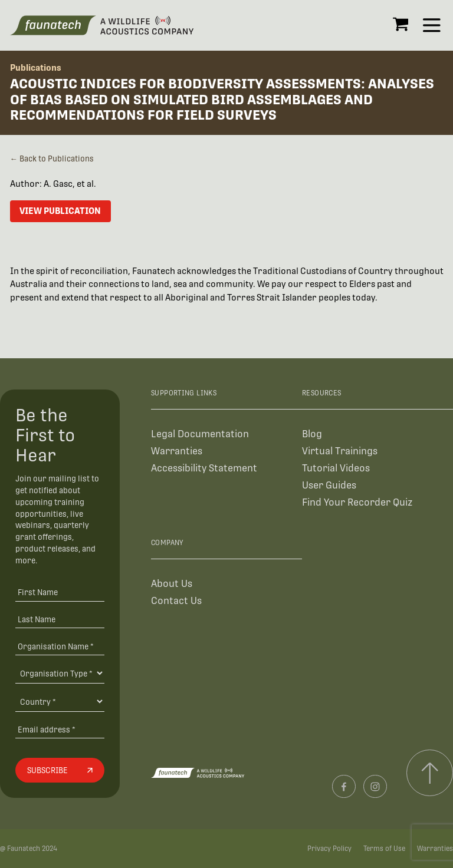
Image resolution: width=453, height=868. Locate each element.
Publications (36, 67)
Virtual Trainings (340, 451)
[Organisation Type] (60, 673)
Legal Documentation (200, 434)
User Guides (329, 485)
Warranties (177, 451)
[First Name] (60, 592)
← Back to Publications (52, 159)
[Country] (60, 701)
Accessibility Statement (204, 468)
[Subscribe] (60, 770)
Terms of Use (384, 849)
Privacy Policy (329, 849)
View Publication (60, 211)
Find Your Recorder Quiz (357, 502)
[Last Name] (60, 619)
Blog (312, 434)
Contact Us (176, 601)
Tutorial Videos (336, 468)
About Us (172, 584)
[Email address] (60, 729)
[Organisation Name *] (60, 646)
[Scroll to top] (430, 773)
